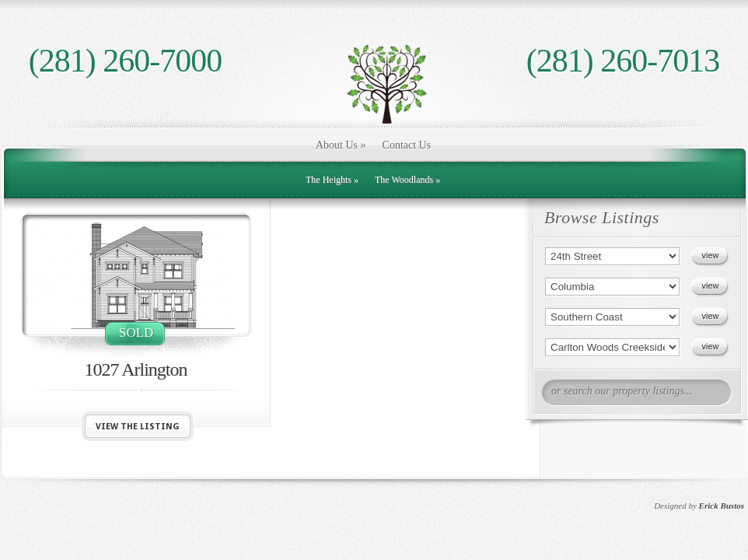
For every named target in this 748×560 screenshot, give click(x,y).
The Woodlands (407, 180)
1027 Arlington (135, 369)
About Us (341, 145)
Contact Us (407, 145)
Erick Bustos (722, 506)
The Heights (332, 180)
